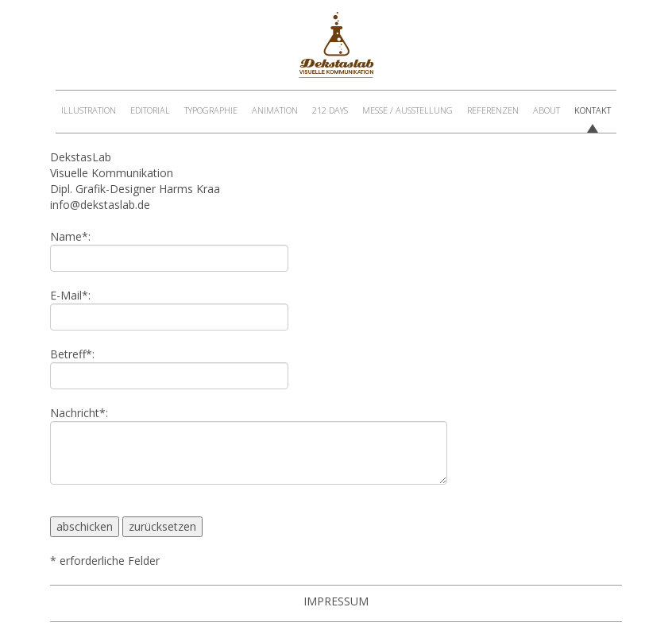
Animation (275, 110)
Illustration (89, 110)
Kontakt (593, 110)
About (546, 110)
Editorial (150, 110)
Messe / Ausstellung (407, 110)
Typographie (211, 110)
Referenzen (493, 110)
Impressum (336, 601)
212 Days (330, 110)
